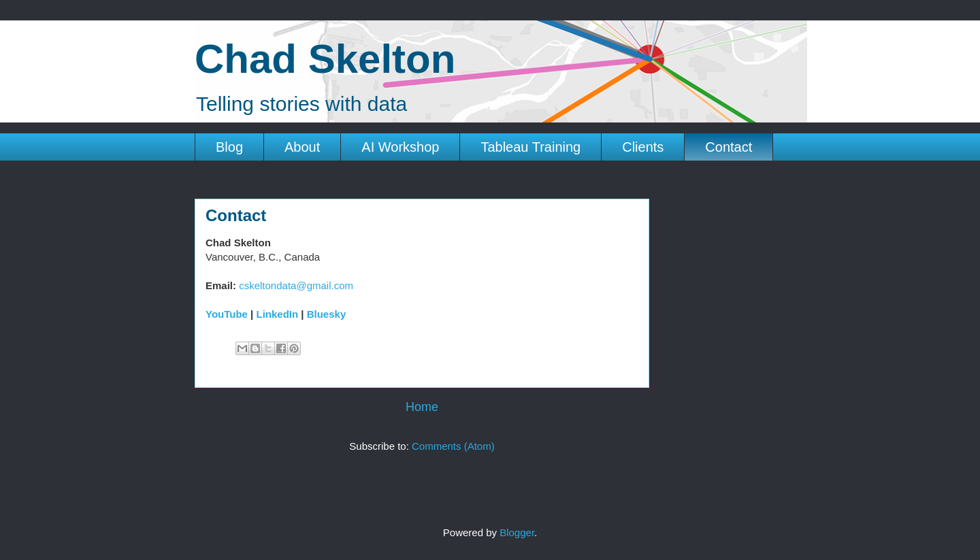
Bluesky (327, 314)
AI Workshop (400, 147)
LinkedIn (277, 314)
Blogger (517, 532)
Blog (229, 147)
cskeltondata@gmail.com (296, 285)
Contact (729, 147)
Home (422, 407)
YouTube (227, 314)
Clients (643, 147)
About (302, 147)
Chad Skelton (325, 59)
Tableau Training (530, 147)
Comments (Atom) (453, 446)
